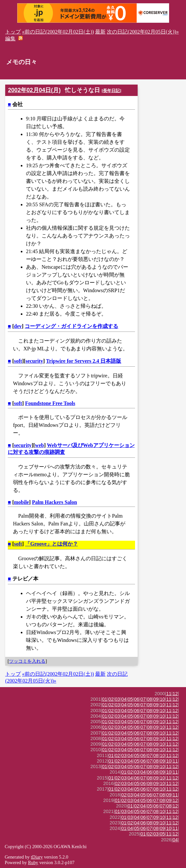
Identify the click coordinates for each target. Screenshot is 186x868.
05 (130, 699)
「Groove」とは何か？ (51, 544)
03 (118, 699)
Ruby (33, 862)
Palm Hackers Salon (55, 502)
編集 (10, 39)
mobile (21, 502)
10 (162, 699)
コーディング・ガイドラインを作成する (71, 326)
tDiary (37, 857)
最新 (100, 32)
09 (156, 699)
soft (18, 361)
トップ (13, 32)
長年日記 (111, 91)
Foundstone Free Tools (50, 403)
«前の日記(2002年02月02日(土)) (58, 32)
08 (150, 699)
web (40, 445)
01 (105, 699)
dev (18, 326)
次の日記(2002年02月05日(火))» (143, 32)
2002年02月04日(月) (34, 90)
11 (169, 694)
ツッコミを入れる (27, 661)
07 (143, 699)
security (34, 361)
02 (111, 699)
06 (137, 699)
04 (124, 699)
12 (175, 694)
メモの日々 (22, 62)
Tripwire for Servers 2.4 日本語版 (84, 361)
